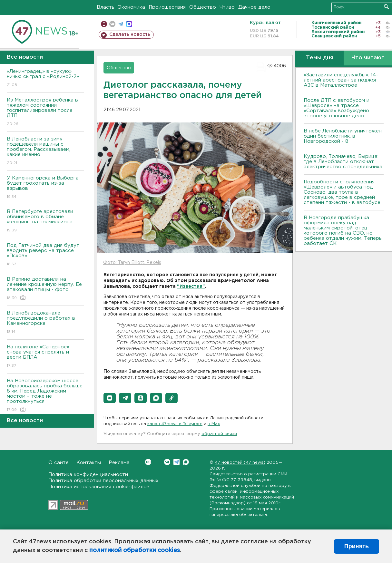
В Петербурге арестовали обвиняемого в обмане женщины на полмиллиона (45, 221)
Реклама (119, 463)
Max (186, 462)
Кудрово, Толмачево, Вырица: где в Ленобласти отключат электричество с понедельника (343, 162)
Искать (386, 7)
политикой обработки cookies (135, 550)
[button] (110, 398)
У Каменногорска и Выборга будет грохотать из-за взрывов (45, 188)
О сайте (59, 463)
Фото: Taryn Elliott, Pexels (132, 263)
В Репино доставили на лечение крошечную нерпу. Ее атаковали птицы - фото (45, 289)
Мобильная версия (104, 24)
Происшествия (167, 7)
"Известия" (191, 286)
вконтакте (112, 24)
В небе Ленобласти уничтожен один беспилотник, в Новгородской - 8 (343, 136)
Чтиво (227, 7)
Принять (357, 546)
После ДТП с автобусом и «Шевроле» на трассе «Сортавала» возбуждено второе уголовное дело (337, 108)
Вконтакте (148, 462)
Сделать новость (130, 34)
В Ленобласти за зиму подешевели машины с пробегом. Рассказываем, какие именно (45, 151)
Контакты (89, 463)
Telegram (176, 462)
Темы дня (320, 58)
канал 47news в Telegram (175, 424)
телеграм (121, 24)
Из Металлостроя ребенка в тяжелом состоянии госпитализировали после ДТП (45, 112)
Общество (203, 7)
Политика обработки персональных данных (103, 481)
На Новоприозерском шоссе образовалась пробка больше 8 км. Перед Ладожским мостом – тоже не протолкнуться (45, 396)
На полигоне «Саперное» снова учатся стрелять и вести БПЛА (45, 357)
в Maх (214, 424)
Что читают (368, 58)
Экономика (132, 7)
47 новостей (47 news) (240, 463)
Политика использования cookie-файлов (99, 487)
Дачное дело (254, 7)
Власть (106, 7)
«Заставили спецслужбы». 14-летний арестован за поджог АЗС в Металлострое (341, 80)
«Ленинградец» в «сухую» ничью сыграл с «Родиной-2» (45, 78)
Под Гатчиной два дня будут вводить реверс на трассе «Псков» (45, 255)
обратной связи (219, 434)
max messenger (129, 24)
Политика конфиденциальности (88, 475)
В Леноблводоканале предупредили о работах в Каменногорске (45, 323)
